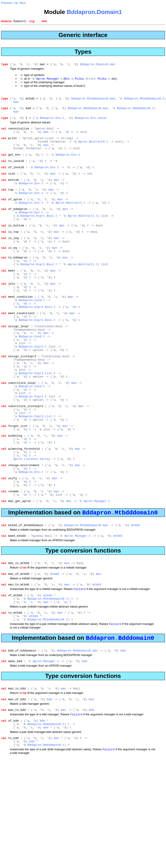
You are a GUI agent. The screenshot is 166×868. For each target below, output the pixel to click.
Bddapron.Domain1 (94, 12)
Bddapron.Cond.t (32, 332)
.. (38, 22)
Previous (7, 3)
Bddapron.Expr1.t (33, 386)
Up (16, 3)
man (16, 106)
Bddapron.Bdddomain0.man (88, 113)
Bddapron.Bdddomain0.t (135, 113)
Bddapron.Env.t (52, 124)
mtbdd (135, 591)
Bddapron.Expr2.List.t (37, 417)
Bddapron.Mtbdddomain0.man (93, 102)
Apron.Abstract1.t (71, 220)
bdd (123, 726)
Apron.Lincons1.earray (32, 517)
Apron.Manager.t (97, 566)
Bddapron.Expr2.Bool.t (37, 355)
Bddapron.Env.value (91, 124)
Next (23, 3)
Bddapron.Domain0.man (98, 65)
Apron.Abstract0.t (93, 151)
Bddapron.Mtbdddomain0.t (144, 102)
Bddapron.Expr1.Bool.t (39, 235)
